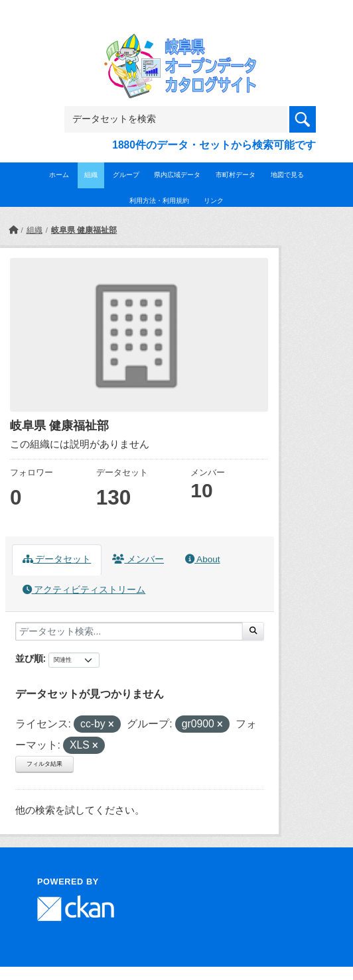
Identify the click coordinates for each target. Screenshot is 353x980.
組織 (91, 175)
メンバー (138, 559)
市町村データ (236, 175)
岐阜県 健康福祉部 (84, 230)
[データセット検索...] (129, 631)
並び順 (29, 658)
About (202, 559)
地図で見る (287, 175)
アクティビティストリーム (84, 590)
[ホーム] (13, 230)
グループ (126, 175)
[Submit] (253, 631)
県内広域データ (177, 175)
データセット (57, 559)
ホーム (59, 175)
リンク (214, 201)
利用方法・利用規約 (159, 201)
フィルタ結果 (44, 764)
